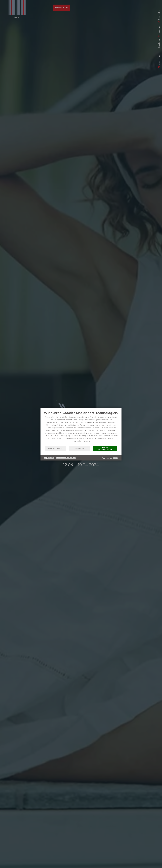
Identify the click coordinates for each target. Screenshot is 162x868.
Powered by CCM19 (110, 458)
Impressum (49, 458)
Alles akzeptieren (105, 449)
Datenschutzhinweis (66, 458)
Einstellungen (56, 449)
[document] (81, 428)
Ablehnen (80, 449)
